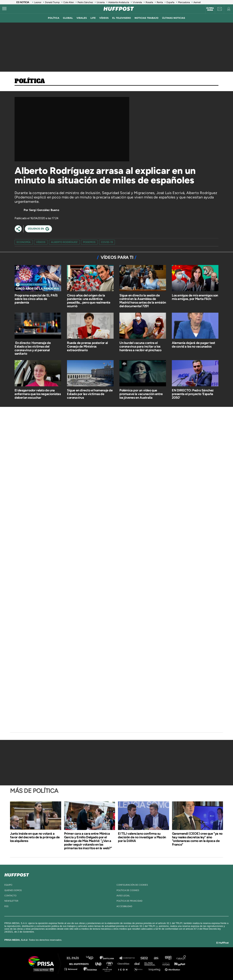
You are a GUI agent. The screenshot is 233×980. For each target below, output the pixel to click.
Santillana (109, 958)
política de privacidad (129, 901)
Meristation (173, 969)
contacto (10, 896)
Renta (160, 2)
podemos (89, 242)
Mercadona (184, 2)
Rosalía (149, 2)
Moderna (91, 969)
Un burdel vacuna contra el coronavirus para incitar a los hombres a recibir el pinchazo (140, 346)
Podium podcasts (108, 969)
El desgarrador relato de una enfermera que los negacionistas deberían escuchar (38, 394)
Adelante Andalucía (119, 2)
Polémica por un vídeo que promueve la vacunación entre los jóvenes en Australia (141, 394)
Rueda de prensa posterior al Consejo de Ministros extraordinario (87, 346)
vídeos (104, 18)
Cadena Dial (138, 964)
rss (6, 906)
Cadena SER (144, 958)
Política (30, 81)
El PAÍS (75, 958)
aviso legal (123, 896)
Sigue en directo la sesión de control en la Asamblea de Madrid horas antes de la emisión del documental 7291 (143, 301)
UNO (100, 964)
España (170, 2)
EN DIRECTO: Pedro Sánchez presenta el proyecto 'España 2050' (193, 394)
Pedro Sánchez (85, 2)
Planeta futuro (165, 964)
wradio (110, 964)
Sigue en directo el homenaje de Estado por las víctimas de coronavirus (90, 394)
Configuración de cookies (132, 885)
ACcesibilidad (124, 906)
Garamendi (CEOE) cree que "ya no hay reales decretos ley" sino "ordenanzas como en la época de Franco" (197, 839)
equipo (8, 885)
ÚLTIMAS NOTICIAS (174, 18)
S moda (139, 969)
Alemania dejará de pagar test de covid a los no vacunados (193, 345)
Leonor (38, 2)
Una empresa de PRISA (43, 961)
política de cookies (128, 890)
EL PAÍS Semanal (152, 964)
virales (82, 18)
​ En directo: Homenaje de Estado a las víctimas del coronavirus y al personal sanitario (33, 348)
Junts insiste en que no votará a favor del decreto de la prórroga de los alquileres (35, 837)
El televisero (122, 18)
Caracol (181, 958)
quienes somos (13, 890)
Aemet (197, 2)
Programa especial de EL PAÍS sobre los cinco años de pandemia (36, 299)
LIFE (93, 18)
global (68, 18)
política (54, 18)
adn (168, 958)
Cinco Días (124, 964)
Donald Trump (52, 2)
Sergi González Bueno (44, 210)
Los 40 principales (92, 958)
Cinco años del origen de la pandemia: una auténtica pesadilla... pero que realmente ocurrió (89, 301)
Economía (24, 242)
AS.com (156, 958)
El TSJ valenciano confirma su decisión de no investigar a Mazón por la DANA (142, 837)
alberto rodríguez (64, 242)
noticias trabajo (146, 18)
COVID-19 (107, 242)
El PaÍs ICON (124, 969)
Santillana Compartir (129, 958)
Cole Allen (69, 2)
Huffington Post (80, 964)
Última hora (210, 9)
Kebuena (178, 964)
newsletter (11, 901)
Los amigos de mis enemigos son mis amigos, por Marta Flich (195, 297)
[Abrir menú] (4, 9)
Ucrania (101, 2)
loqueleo (155, 969)
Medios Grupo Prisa (43, 970)
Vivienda (137, 2)
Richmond (73, 969)
